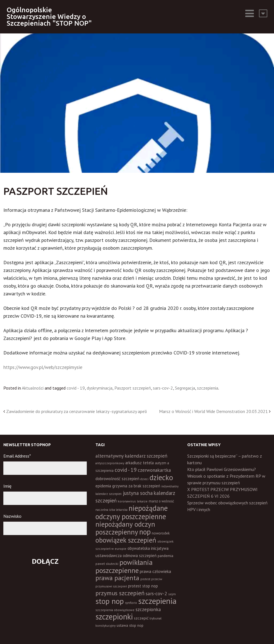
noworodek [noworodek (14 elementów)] (161, 533)
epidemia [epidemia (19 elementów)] (103, 486)
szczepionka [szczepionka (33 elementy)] (148, 609)
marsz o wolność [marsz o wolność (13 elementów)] (161, 501)
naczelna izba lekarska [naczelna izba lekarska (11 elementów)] (111, 510)
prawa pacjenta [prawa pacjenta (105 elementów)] (117, 578)
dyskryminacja (100, 388)
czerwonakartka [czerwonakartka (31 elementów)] (154, 470)
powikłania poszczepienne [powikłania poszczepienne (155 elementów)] (124, 566)
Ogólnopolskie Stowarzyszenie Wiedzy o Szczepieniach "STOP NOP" (49, 17)
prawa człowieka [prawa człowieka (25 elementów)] (155, 571)
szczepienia (208, 388)
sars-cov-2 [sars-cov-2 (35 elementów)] (156, 593)
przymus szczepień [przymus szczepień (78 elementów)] (120, 593)
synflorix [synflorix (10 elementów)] (131, 603)
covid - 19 (76, 388)
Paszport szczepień (133, 388)
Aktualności (33, 388)
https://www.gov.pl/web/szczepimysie (43, 367)
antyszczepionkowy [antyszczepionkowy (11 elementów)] (110, 463)
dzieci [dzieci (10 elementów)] (144, 479)
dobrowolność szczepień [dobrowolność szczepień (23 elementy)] (117, 478)
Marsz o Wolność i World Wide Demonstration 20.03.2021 (213, 411)
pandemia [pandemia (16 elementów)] (165, 556)
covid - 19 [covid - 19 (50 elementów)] (126, 470)
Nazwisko (12, 516)
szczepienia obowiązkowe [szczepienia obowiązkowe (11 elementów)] (115, 610)
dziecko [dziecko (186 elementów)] (161, 477)
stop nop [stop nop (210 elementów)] (110, 601)
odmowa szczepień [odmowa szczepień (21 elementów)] (140, 556)
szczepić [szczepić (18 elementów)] (141, 618)
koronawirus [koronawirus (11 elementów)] (127, 501)
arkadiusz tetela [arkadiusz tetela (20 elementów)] (140, 463)
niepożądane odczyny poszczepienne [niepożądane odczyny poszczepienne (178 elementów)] (132, 512)
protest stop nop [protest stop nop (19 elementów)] (143, 586)
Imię (7, 486)
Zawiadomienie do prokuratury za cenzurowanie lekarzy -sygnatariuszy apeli (76, 411)
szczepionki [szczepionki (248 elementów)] (114, 617)
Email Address (17, 456)
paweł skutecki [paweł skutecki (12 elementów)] (107, 564)
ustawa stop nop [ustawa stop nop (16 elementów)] (130, 625)
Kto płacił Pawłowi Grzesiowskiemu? (222, 469)
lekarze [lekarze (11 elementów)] (142, 501)
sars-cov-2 (163, 388)
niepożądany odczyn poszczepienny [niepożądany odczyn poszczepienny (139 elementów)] (125, 528)
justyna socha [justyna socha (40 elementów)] (138, 493)
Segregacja (185, 388)
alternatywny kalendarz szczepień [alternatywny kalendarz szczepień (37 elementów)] (131, 456)
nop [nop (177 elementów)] (145, 532)
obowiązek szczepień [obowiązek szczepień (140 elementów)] (126, 540)
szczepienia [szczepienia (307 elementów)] (157, 601)
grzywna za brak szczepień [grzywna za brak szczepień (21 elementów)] (136, 486)
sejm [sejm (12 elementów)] (172, 594)
